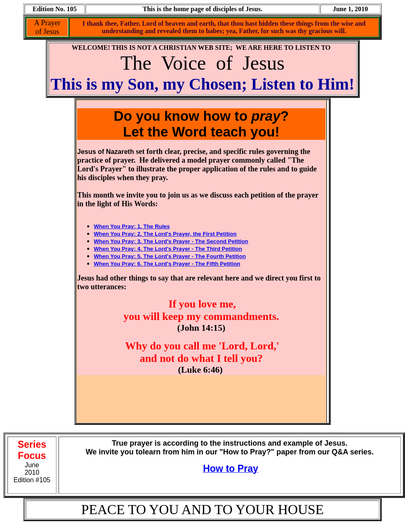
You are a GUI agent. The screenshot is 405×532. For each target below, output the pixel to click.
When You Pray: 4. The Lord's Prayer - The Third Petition (168, 249)
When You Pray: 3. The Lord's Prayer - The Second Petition (171, 241)
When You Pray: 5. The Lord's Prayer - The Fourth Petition (170, 256)
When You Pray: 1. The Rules (132, 226)
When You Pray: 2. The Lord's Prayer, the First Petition (165, 234)
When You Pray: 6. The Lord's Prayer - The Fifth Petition (167, 264)
